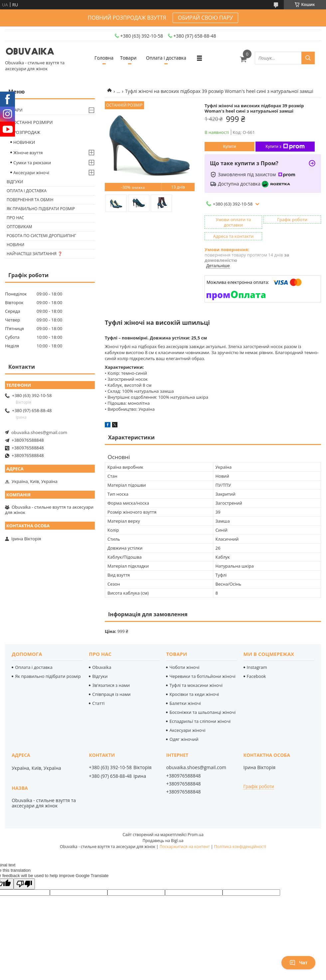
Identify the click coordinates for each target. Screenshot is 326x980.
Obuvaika (102, 667)
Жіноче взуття (28, 153)
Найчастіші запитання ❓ (35, 254)
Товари (128, 58)
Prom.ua (196, 835)
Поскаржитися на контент (185, 847)
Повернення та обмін (30, 200)
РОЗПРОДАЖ (27, 132)
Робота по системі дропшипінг (41, 236)
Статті (98, 703)
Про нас (15, 218)
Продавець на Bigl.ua (163, 841)
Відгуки (15, 182)
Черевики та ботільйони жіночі (202, 676)
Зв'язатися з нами (111, 685)
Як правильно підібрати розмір (41, 209)
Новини (15, 245)
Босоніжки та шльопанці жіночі (202, 712)
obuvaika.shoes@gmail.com (39, 432)
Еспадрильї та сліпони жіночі (200, 721)
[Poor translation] (24, 884)
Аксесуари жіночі (31, 173)
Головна (104, 58)
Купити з (285, 147)
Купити (230, 147)
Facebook (256, 676)
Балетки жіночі (185, 703)
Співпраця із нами (111, 694)
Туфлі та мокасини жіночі (196, 685)
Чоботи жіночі (184, 667)
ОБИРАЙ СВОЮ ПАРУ (206, 18)
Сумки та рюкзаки (32, 163)
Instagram (257, 667)
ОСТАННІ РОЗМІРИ (33, 122)
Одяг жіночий (184, 739)
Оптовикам (19, 227)
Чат (298, 963)
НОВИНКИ (24, 142)
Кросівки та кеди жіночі (194, 694)
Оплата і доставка (166, 58)
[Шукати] (308, 58)
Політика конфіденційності (240, 847)
